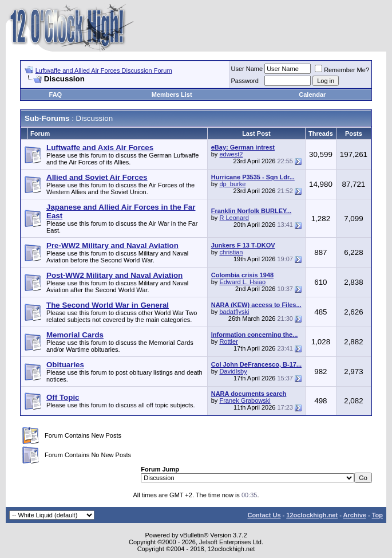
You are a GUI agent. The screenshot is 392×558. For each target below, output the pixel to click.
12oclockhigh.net (312, 515)
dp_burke (232, 184)
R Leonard (234, 218)
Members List (172, 95)
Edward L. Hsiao (242, 282)
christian (231, 252)
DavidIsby (233, 371)
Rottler (228, 341)
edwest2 (231, 154)
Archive (355, 515)
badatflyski (234, 312)
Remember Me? (342, 70)
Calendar (312, 95)
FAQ (56, 95)
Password (245, 81)
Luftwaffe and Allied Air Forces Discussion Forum (104, 70)
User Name (247, 69)
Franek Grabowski (245, 400)
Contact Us (264, 515)
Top (377, 515)
